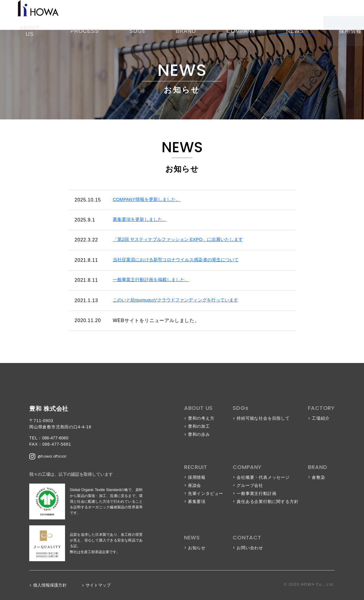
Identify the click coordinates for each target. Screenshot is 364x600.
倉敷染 (318, 477)
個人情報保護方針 (51, 585)
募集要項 (197, 501)
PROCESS (129, 15)
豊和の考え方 (201, 418)
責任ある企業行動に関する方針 (267, 501)
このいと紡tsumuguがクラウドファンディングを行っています (183, 300)
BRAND (181, 15)
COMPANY (211, 15)
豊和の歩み (199, 434)
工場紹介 (321, 418)
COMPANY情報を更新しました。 (151, 200)
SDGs (157, 15)
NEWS (240, 15)
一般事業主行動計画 (256, 493)
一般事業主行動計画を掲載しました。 (155, 280)
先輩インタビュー (206, 493)
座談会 (195, 485)
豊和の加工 (199, 426)
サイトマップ (100, 585)
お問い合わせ (337, 15)
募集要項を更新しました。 (143, 220)
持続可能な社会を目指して (263, 418)
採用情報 (283, 15)
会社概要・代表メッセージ (263, 477)
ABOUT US (95, 15)
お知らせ (197, 548)
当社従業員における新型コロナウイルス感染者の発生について (183, 260)
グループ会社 (250, 485)
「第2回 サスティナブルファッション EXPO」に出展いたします (186, 240)
